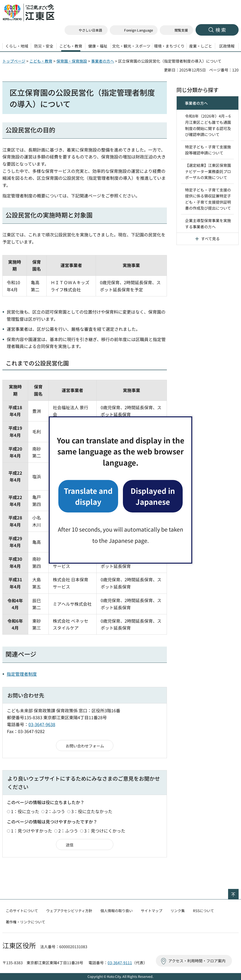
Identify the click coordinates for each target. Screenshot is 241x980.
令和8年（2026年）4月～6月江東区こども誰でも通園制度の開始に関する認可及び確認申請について (208, 125)
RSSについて (203, 911)
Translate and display (88, 496)
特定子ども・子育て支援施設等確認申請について (208, 150)
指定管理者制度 (22, 674)
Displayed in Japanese (153, 496)
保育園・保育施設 (72, 61)
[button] (134, 30)
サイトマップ (152, 911)
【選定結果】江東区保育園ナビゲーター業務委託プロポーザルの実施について (208, 171)
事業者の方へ (103, 61)
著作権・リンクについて (25, 922)
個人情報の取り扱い (117, 911)
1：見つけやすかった (32, 831)
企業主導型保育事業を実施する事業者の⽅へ (208, 223)
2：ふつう (55, 811)
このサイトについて (22, 911)
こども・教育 (41, 61)
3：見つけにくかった (105, 831)
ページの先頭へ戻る (238, 892)
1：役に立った (25, 811)
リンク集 (178, 911)
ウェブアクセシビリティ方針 (69, 911)
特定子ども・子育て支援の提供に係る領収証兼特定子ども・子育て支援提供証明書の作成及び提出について (208, 199)
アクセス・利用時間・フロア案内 (197, 961)
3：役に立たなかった (92, 811)
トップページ (14, 61)
